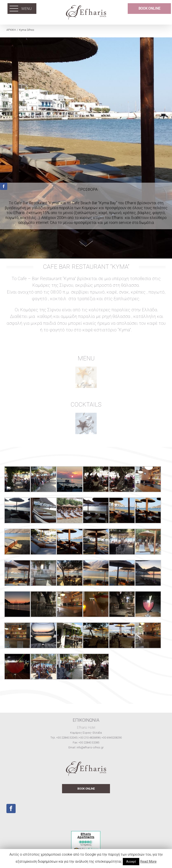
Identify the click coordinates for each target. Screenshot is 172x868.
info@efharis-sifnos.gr (90, 747)
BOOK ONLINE (86, 789)
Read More (148, 861)
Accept (131, 862)
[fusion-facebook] (4, 186)
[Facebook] (11, 809)
